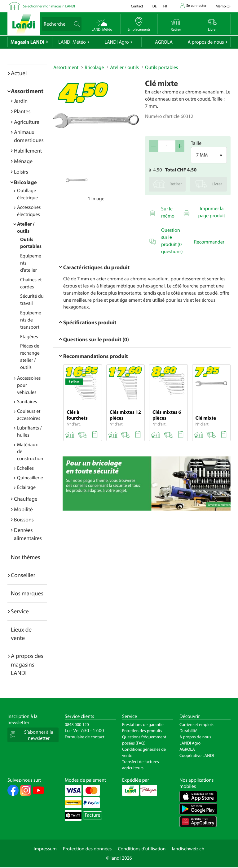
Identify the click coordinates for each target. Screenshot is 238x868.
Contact (137, 6)
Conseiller (23, 575)
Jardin (21, 101)
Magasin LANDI (27, 42)
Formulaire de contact (85, 737)
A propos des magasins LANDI (27, 664)
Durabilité (188, 731)
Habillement (28, 151)
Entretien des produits (142, 731)
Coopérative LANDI (197, 755)
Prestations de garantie (143, 724)
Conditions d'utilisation (142, 849)
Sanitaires (27, 402)
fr (165, 6)
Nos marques (27, 593)
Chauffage (26, 499)
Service (20, 611)
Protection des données (87, 849)
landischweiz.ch (188, 849)
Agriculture (27, 122)
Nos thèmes (26, 557)
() (223, 6)
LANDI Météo (72, 42)
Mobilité (23, 509)
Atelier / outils (124, 67)
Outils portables (161, 67)
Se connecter (196, 6)
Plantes (22, 111)
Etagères (29, 337)
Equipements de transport (31, 320)
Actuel (19, 73)
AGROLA (164, 42)
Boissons (24, 519)
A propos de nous (206, 42)
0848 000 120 (77, 724)
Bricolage (25, 182)
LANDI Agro (117, 42)
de (155, 6)
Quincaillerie (30, 478)
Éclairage (26, 487)
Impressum (45, 849)
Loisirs (21, 172)
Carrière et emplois (196, 724)
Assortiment (27, 91)
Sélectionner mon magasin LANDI (49, 6)
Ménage (23, 161)
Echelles (25, 468)
